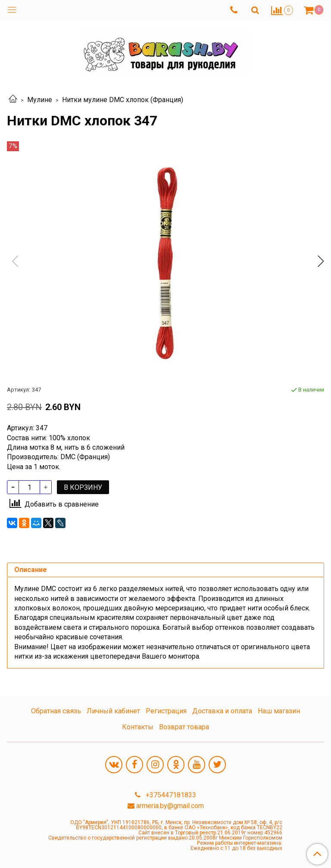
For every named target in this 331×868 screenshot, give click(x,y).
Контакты (138, 727)
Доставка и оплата (222, 711)
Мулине (40, 100)
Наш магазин (279, 711)
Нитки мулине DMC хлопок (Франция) (123, 100)
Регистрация (166, 711)
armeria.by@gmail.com (170, 806)
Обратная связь (56, 711)
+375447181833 (170, 795)
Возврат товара (184, 727)
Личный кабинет (113, 711)
